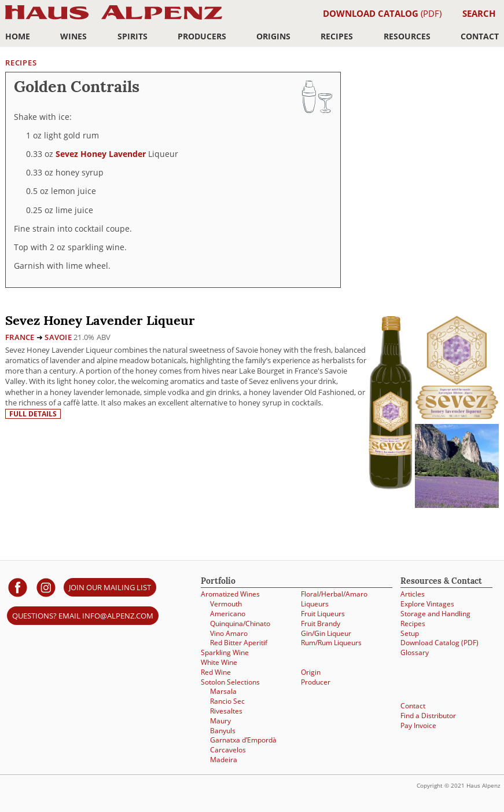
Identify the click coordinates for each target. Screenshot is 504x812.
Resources (407, 36)
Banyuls (223, 731)
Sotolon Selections (230, 682)
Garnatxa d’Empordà (243, 740)
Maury (220, 721)
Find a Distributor (428, 716)
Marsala (223, 691)
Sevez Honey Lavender (101, 154)
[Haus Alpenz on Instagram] (46, 587)
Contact (480, 36)
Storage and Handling (435, 614)
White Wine (219, 662)
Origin (311, 672)
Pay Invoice (418, 725)
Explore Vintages (427, 604)
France (20, 337)
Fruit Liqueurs (323, 614)
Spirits (133, 36)
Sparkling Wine (225, 652)
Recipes (337, 36)
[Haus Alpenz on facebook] (18, 587)
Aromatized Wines (230, 594)
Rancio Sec (227, 701)
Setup (410, 633)
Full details (33, 414)
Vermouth (226, 604)
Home (18, 36)
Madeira (224, 760)
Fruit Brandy (321, 623)
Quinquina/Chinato (240, 623)
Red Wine (216, 672)
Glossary (415, 652)
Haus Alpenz (114, 19)
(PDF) (382, 13)
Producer (316, 682)
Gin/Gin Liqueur (326, 633)
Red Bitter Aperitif (239, 643)
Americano (228, 614)
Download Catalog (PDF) (439, 643)
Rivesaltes (226, 711)
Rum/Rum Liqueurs (331, 643)
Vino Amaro (229, 633)
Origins (273, 36)
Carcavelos (228, 750)
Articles (413, 594)
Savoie (58, 337)
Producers (202, 36)
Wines (73, 36)
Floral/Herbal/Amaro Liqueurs (334, 599)
